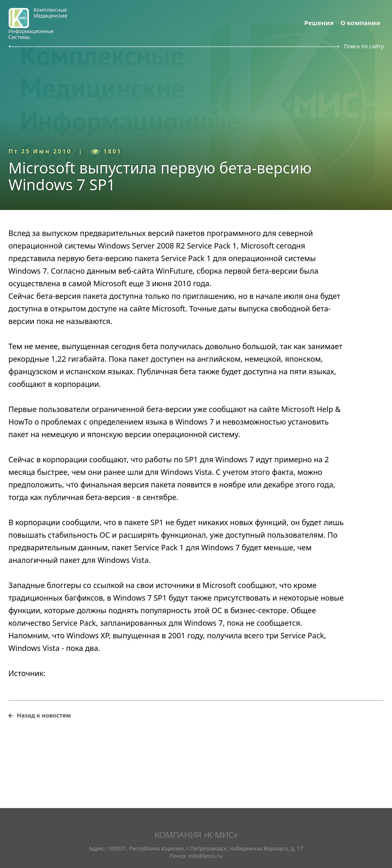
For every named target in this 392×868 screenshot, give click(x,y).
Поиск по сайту (364, 46)
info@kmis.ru (205, 856)
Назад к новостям (44, 715)
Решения (319, 23)
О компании (360, 23)
